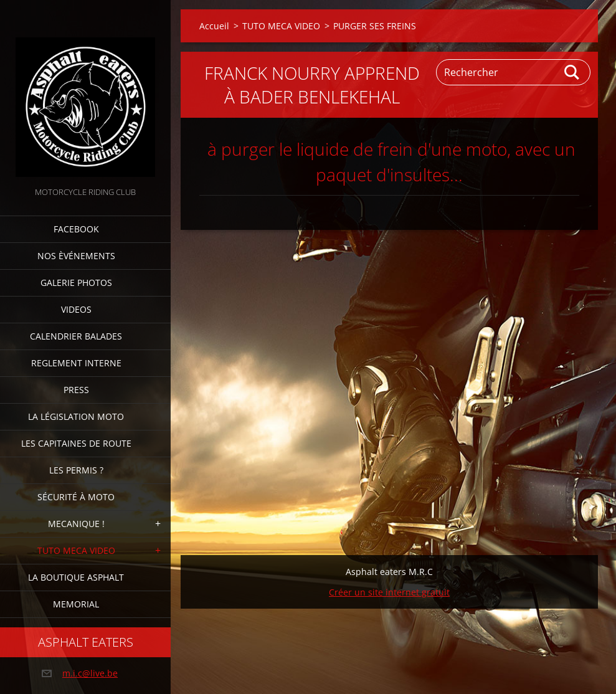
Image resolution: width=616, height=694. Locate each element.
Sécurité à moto (76, 497)
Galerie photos (76, 283)
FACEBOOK (76, 229)
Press (76, 390)
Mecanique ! (76, 524)
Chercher (572, 72)
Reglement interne (76, 363)
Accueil (214, 26)
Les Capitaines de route (76, 443)
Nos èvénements (76, 256)
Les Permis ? (76, 470)
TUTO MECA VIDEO (76, 550)
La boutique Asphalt (76, 577)
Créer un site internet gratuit (389, 592)
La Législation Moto (76, 416)
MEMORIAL (76, 604)
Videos (76, 309)
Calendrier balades (76, 336)
